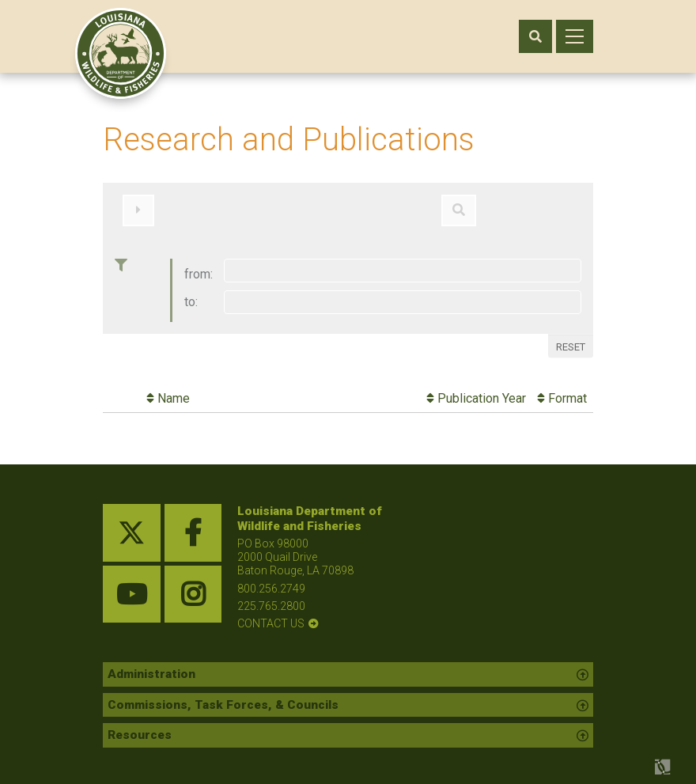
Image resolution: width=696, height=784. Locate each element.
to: (191, 293)
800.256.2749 (271, 579)
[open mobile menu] (575, 36)
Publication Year (476, 390)
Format (562, 390)
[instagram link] (193, 586)
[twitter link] (132, 524)
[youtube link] (132, 586)
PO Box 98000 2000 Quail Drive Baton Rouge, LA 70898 (295, 548)
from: (199, 265)
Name (168, 390)
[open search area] (535, 36)
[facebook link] (193, 524)
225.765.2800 (271, 597)
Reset (571, 337)
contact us (271, 614)
